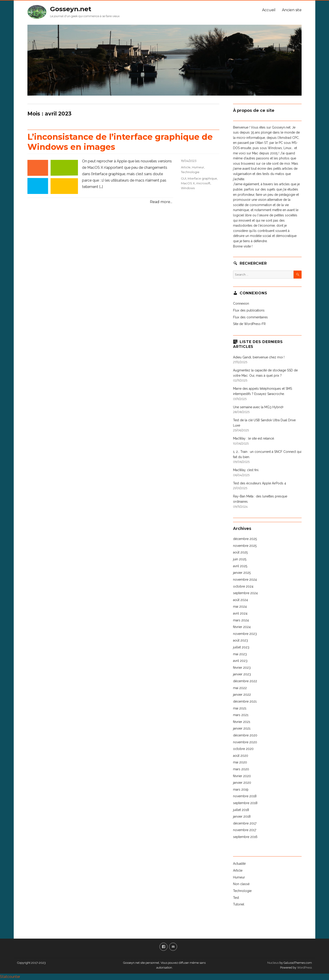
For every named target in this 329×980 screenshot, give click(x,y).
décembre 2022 (245, 681)
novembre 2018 (245, 796)
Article (186, 167)
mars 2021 (241, 715)
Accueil (269, 10)
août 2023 (240, 640)
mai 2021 (240, 708)
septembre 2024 (245, 593)
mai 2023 (240, 654)
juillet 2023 (241, 647)
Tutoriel (239, 904)
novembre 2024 (245, 580)
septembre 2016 (245, 837)
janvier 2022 (242, 695)
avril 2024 (240, 613)
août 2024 (240, 600)
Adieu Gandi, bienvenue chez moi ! (259, 357)
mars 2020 (241, 769)
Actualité (239, 864)
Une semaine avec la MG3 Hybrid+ (258, 407)
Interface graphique (202, 178)
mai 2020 (240, 762)
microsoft (203, 183)
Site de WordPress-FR (249, 324)
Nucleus (273, 963)
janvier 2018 (242, 816)
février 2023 (242, 668)
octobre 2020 (243, 749)
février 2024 (242, 627)
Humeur (198, 167)
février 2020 (242, 776)
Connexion (241, 303)
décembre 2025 (245, 539)
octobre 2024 (243, 586)
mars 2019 (241, 789)
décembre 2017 (245, 823)
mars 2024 (241, 620)
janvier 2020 (242, 783)
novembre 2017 (245, 830)
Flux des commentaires (250, 317)
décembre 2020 (245, 735)
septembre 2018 (245, 803)
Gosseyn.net (71, 9)
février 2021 (242, 722)
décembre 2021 (245, 701)
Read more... (161, 202)
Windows (188, 188)
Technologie (190, 172)
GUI (184, 178)
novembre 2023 (245, 634)
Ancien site (292, 10)
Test (236, 898)
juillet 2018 (241, 810)
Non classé (241, 884)
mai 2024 (240, 607)
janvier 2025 (242, 573)
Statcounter (10, 977)
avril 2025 (240, 566)
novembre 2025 (245, 546)
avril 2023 (240, 661)
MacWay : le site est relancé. (254, 438)
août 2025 (240, 552)
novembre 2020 (245, 742)
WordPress (304, 968)
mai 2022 (240, 688)
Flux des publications (249, 310)
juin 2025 (240, 559)
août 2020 (241, 756)
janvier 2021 (242, 728)
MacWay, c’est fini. (246, 470)
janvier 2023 (242, 674)
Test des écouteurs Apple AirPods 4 (260, 483)
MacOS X (188, 183)
